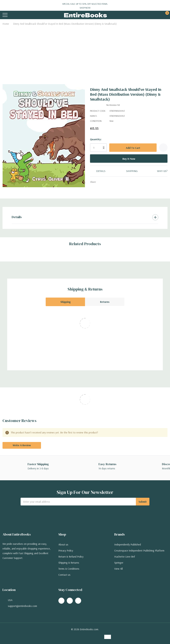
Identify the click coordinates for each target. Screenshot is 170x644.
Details (17, 217)
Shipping (65, 302)
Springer (119, 563)
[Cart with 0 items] (165, 15)
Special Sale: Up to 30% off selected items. (85, 6)
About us (63, 544)
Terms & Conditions (69, 569)
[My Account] (153, 15)
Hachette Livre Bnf (125, 557)
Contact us (64, 575)
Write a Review (22, 445)
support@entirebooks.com (22, 606)
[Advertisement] (85, 52)
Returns (105, 302)
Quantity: (96, 139)
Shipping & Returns (69, 563)
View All (118, 569)
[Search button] (18, 15)
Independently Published (128, 544)
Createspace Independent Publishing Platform (139, 550)
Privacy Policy (66, 550)
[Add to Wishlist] (163, 148)
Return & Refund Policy (71, 557)
